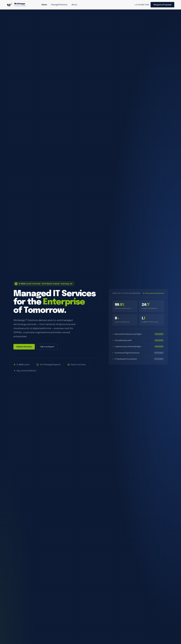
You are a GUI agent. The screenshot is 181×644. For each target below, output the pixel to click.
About (74, 5)
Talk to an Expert (47, 347)
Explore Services (24, 347)
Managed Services (59, 5)
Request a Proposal (162, 5)
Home (44, 5)
